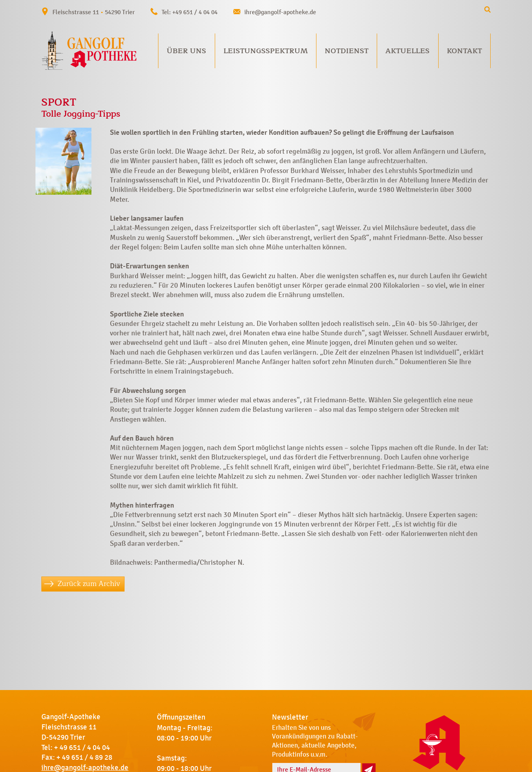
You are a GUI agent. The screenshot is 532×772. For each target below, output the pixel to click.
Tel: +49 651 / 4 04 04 (190, 12)
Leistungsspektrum (266, 51)
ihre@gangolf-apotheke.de (280, 12)
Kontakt (464, 51)
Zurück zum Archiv (89, 584)
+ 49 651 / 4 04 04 (82, 748)
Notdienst (347, 51)
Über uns (186, 51)
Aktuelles (407, 51)
